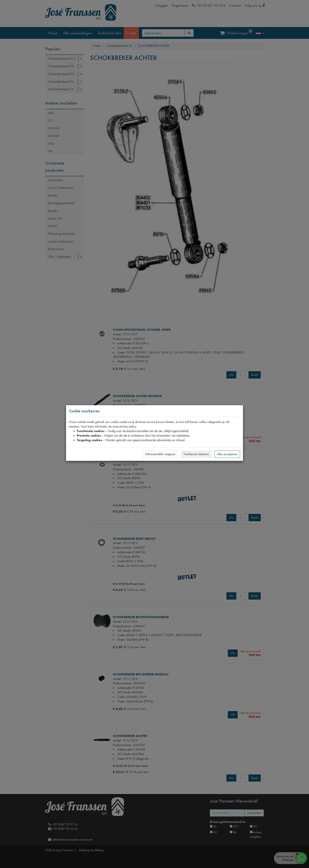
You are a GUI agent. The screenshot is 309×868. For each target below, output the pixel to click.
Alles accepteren (227, 454)
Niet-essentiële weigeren (160, 454)
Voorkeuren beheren (196, 454)
